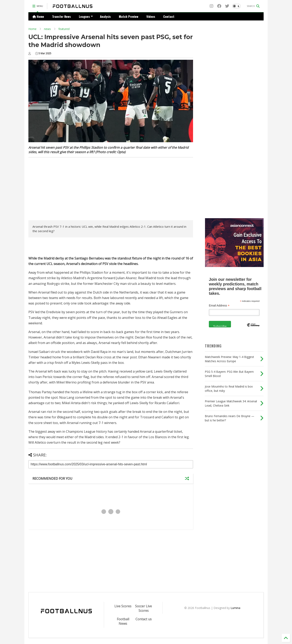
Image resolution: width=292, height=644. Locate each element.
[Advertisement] (62, 190)
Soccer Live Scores (143, 608)
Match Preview (129, 16)
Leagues (86, 16)
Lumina (235, 608)
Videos (151, 16)
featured (64, 29)
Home (38, 16)
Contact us (144, 619)
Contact (169, 16)
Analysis (105, 16)
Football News (123, 621)
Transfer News (61, 16)
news (47, 29)
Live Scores (123, 606)
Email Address (219, 306)
